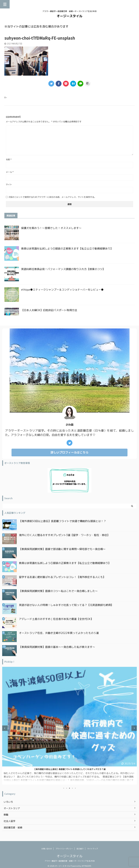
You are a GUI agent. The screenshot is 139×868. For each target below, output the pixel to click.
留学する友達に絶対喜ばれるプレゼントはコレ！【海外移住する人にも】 (62, 577)
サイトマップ (93, 849)
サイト (9, 184)
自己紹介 (80, 849)
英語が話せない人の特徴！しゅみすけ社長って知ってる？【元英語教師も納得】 (66, 605)
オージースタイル (69, 16)
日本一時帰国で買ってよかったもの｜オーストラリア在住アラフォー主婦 (69, 769)
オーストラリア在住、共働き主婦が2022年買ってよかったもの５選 (59, 633)
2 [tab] (67, 788)
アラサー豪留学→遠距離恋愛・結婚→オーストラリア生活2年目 (70, 861)
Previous (5, 728)
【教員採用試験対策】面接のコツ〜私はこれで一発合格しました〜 (58, 591)
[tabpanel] (69, 726)
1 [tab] (64, 788)
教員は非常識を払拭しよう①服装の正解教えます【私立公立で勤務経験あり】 (67, 249)
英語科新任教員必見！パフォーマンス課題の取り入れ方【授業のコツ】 (63, 269)
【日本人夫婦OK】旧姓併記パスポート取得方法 (49, 310)
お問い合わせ (47, 849)
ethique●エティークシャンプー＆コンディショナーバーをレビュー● (62, 290)
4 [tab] (72, 788)
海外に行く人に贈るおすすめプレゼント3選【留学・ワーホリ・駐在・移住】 (64, 535)
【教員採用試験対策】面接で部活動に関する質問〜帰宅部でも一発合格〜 (62, 549)
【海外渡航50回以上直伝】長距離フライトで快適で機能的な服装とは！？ (63, 521)
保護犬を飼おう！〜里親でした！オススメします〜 (51, 228)
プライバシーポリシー (64, 849)
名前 (9, 159)
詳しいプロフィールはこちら (69, 452)
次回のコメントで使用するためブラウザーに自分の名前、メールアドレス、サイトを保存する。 (52, 197)
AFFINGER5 (87, 866)
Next (134, 728)
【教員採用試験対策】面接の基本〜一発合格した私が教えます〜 (57, 647)
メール (10, 172)
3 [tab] (69, 788)
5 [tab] (75, 788)
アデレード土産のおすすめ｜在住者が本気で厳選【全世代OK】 (56, 619)
